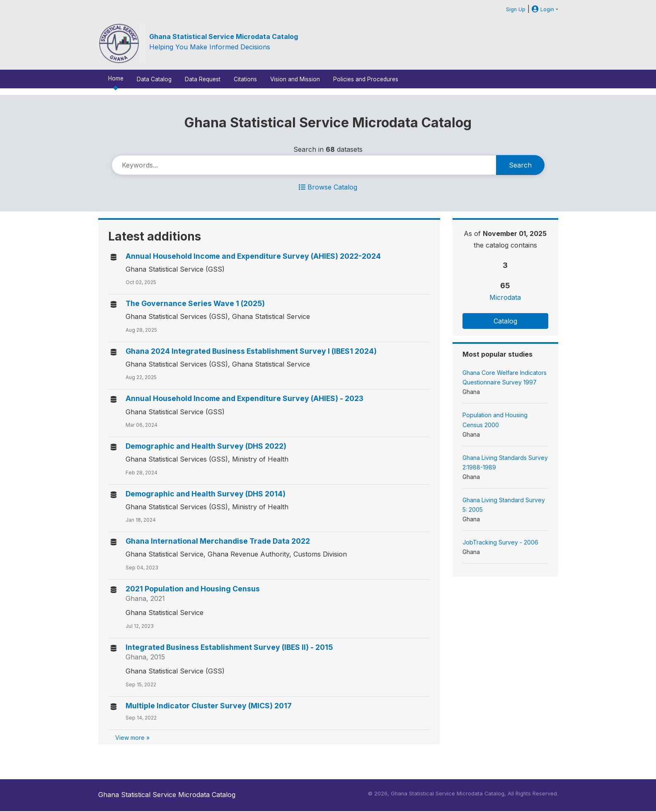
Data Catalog (154, 79)
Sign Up (516, 9)
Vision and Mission (295, 79)
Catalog (505, 321)
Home (116, 78)
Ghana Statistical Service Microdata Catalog (224, 36)
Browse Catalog (328, 187)
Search (520, 165)
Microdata (505, 297)
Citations (245, 79)
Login (543, 9)
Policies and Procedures (366, 79)
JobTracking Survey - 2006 (500, 542)
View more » (132, 738)
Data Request (203, 79)
